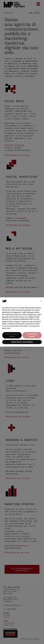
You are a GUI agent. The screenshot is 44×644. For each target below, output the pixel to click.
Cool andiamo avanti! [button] (32, 335)
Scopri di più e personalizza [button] (22, 342)
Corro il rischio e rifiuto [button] (12, 335)
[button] (41, 301)
